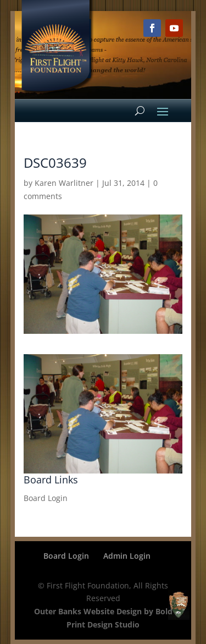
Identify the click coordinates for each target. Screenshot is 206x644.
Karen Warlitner (64, 183)
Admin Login (127, 556)
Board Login (46, 498)
